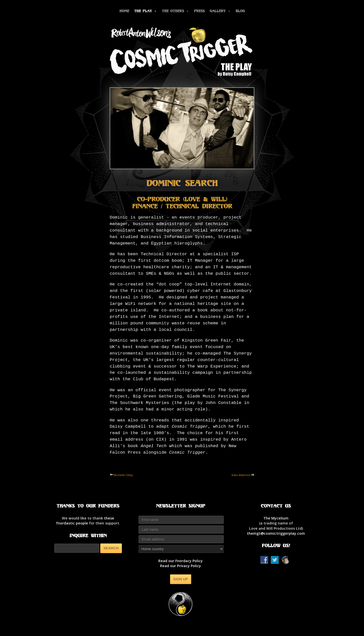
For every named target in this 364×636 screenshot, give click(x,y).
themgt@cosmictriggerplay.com (276, 533)
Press (199, 11)
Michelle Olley (123, 475)
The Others (175, 11)
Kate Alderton (241, 475)
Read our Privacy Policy (181, 566)
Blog (240, 11)
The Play (145, 11)
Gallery (220, 11)
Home (124, 11)
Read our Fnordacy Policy (181, 561)
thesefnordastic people (85, 521)
